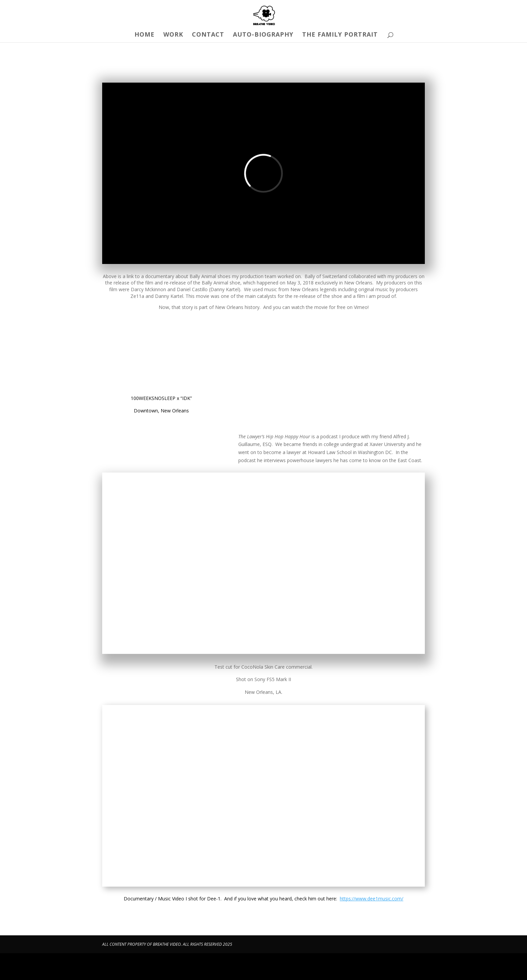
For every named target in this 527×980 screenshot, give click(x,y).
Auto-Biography (263, 35)
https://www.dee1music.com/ (372, 899)
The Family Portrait (340, 35)
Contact (208, 35)
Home (145, 35)
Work (173, 35)
